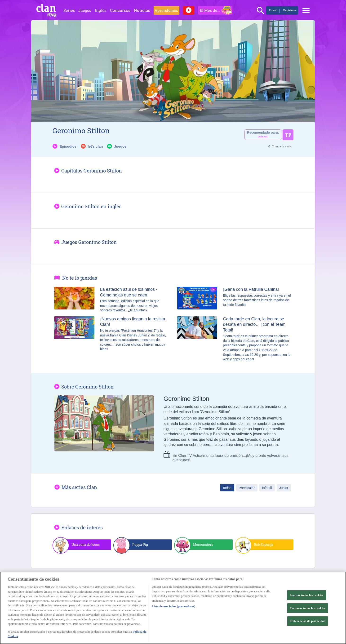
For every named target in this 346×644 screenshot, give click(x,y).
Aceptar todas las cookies (307, 595)
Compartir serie (281, 146)
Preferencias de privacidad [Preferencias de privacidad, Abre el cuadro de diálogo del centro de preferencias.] (308, 621)
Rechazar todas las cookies (308, 608)
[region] (173, 608)
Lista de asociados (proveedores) (173, 606)
